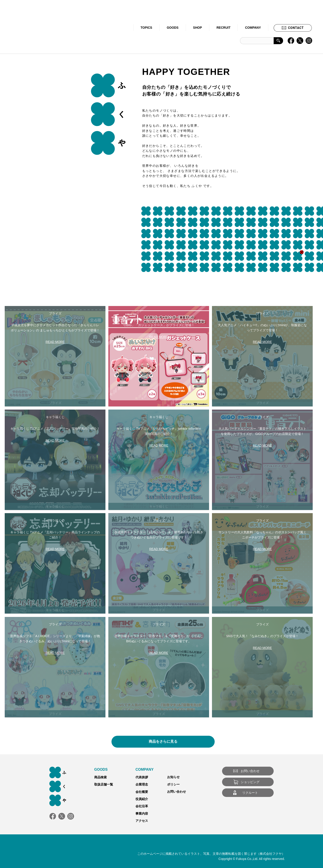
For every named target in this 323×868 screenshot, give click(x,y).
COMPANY (253, 28)
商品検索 (100, 777)
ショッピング (250, 782)
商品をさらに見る (163, 740)
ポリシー (173, 784)
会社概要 (142, 792)
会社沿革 (142, 806)
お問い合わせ (177, 792)
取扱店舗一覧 (104, 784)
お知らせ (173, 777)
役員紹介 (142, 799)
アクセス (142, 821)
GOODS (172, 28)
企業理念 (142, 784)
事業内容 (142, 814)
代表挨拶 (142, 777)
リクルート (250, 793)
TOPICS (146, 28)
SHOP (198, 28)
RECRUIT (223, 28)
